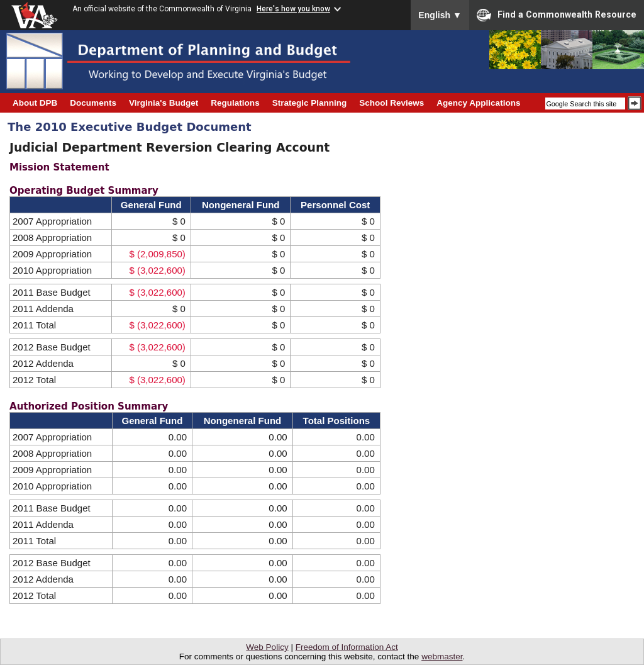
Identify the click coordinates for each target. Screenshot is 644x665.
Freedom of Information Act (347, 647)
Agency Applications (478, 103)
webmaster (442, 657)
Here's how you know (293, 9)
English (440, 15)
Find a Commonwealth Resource (557, 15)
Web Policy (267, 647)
